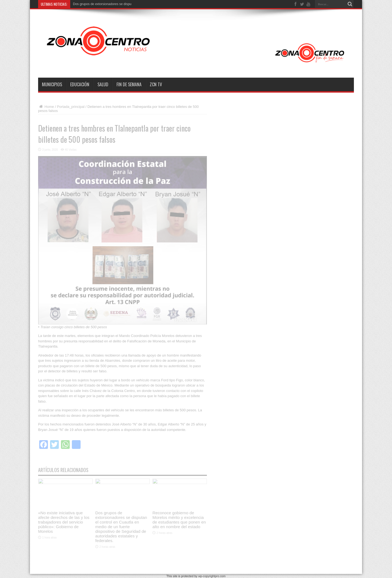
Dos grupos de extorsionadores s (97, 4)
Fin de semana (129, 84)
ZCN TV (156, 84)
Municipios (52, 84)
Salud (103, 84)
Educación (80, 84)
